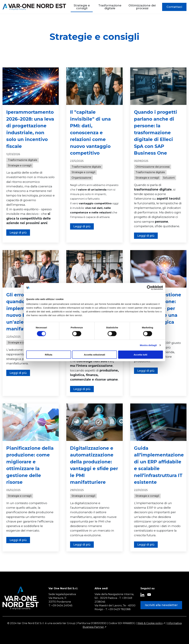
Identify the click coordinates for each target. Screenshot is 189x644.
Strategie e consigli (82, 7)
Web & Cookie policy (150, 623)
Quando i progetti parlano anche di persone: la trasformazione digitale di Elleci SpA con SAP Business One (156, 133)
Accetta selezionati (95, 355)
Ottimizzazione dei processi (142, 7)
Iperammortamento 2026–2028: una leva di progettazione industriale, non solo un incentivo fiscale (30, 129)
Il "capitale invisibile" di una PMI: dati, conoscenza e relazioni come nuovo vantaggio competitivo (90, 133)
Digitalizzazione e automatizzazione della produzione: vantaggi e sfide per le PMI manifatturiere (94, 465)
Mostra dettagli (148, 345)
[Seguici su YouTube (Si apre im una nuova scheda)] (149, 595)
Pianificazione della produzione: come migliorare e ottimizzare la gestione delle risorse (30, 465)
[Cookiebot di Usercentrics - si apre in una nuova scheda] (149, 288)
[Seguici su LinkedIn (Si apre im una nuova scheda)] (142, 595)
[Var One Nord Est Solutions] (34, 7)
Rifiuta (49, 355)
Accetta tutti (141, 355)
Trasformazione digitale (110, 7)
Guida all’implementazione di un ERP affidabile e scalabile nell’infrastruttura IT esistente (159, 465)
